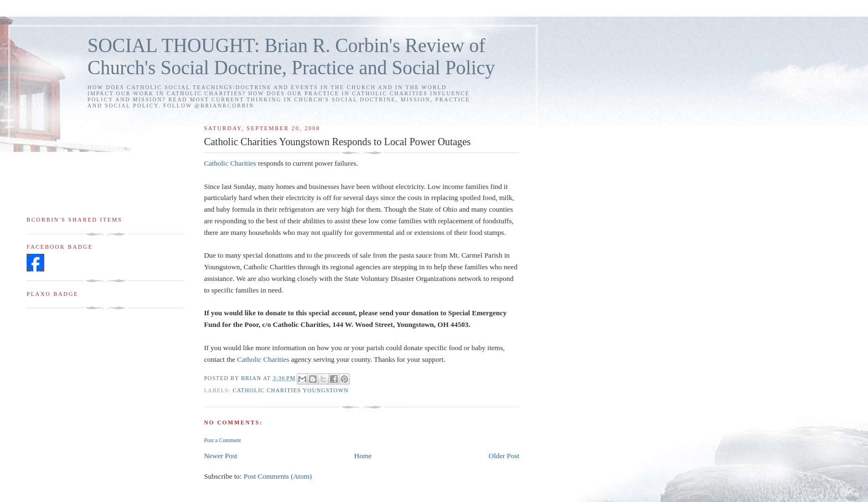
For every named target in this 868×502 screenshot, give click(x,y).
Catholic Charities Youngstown (290, 390)
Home (363, 456)
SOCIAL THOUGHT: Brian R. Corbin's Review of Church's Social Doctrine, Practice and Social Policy (291, 57)
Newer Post (220, 456)
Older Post (504, 456)
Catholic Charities (230, 163)
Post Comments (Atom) (278, 476)
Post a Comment (222, 440)
